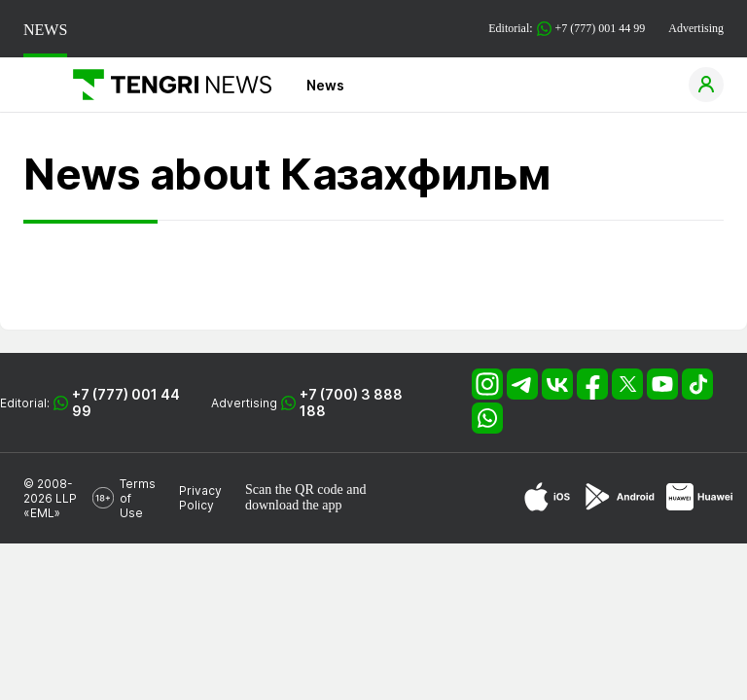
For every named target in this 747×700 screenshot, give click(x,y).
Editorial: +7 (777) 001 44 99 (567, 29)
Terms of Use (138, 498)
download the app (294, 505)
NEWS (45, 30)
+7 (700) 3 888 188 (351, 402)
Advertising (696, 28)
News (325, 85)
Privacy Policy (200, 498)
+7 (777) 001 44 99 (126, 402)
